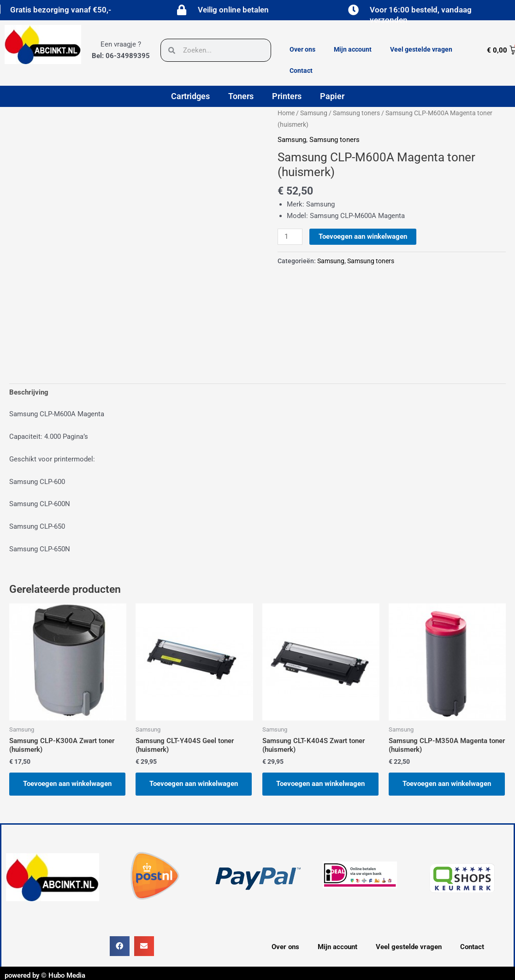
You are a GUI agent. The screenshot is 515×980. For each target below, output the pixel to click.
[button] (120, 946)
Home (286, 113)
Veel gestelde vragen (421, 49)
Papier (332, 96)
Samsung (314, 113)
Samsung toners (356, 113)
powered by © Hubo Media (45, 975)
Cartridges (190, 96)
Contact (301, 71)
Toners (241, 96)
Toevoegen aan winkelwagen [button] (67, 784)
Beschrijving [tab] (29, 392)
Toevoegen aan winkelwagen (363, 236)
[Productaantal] (290, 237)
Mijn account (353, 49)
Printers (287, 96)
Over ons (302, 49)
